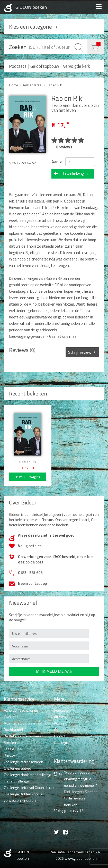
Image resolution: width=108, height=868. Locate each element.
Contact (60, 736)
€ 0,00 (98, 44)
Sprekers (11, 742)
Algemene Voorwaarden (23, 723)
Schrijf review (80, 352)
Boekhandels (14, 730)
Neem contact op (32, 583)
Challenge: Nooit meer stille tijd (28, 775)
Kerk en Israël (32, 85)
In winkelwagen (75, 174)
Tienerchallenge (16, 781)
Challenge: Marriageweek (23, 762)
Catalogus (61, 742)
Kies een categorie (30, 27)
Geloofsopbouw (45, 66)
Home (13, 85)
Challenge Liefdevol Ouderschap (29, 787)
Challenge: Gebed (17, 768)
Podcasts (18, 66)
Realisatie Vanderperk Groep (72, 852)
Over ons (11, 717)
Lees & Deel (13, 749)
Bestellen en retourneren (24, 736)
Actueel (60, 723)
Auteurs (60, 717)
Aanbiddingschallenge (21, 710)
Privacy (9, 755)
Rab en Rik (54, 85)
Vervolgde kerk (76, 66)
